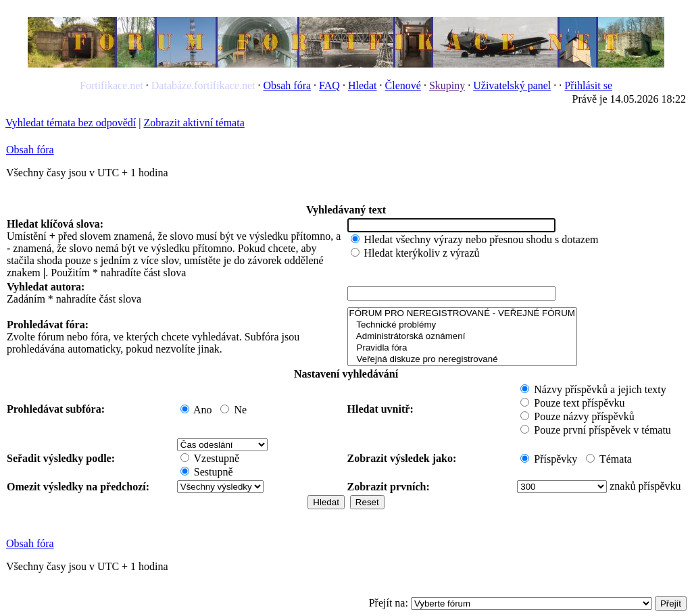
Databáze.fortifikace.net (203, 85)
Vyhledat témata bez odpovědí (71, 123)
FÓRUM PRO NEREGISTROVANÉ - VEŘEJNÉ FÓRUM (462, 314)
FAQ (329, 85)
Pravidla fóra (462, 348)
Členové (403, 85)
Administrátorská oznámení (462, 337)
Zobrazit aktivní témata (194, 123)
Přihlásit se (588, 85)
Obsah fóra (287, 85)
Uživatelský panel (512, 85)
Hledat (363, 85)
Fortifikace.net (112, 85)
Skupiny (447, 85)
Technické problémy (462, 325)
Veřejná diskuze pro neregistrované (462, 360)
